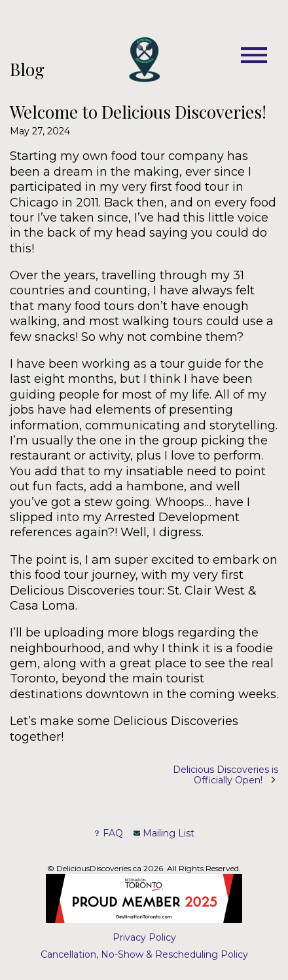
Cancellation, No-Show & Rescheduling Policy (144, 954)
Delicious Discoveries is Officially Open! (225, 775)
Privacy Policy (144, 937)
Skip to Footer (14, 61)
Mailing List (164, 833)
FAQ (108, 833)
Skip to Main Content (10, 61)
